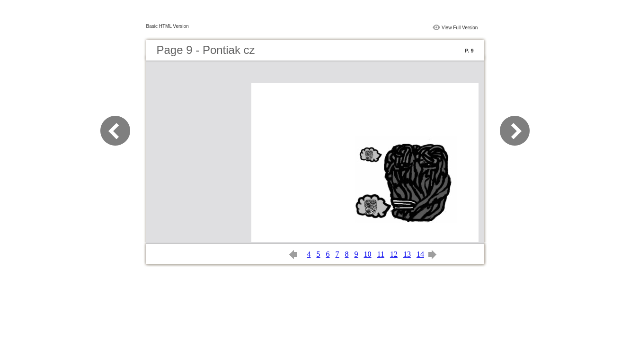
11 (381, 254)
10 (368, 254)
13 (407, 254)
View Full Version (460, 28)
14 (420, 254)
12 (394, 254)
